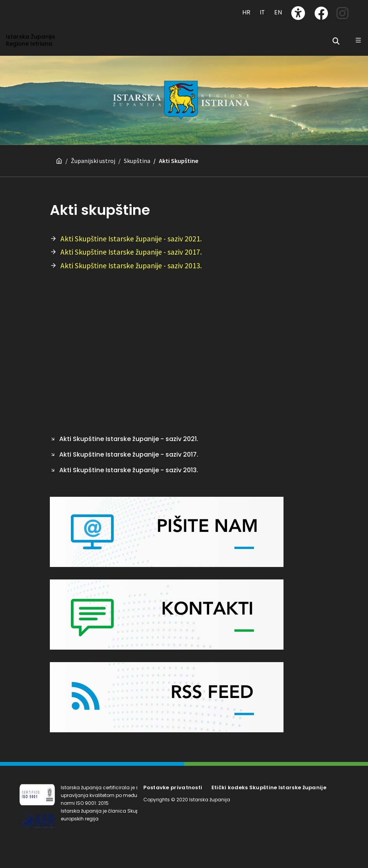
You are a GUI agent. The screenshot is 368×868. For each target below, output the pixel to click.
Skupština (137, 161)
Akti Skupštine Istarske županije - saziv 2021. (131, 239)
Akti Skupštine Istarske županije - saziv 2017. (131, 252)
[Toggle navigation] (28, 9)
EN (278, 12)
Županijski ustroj (93, 161)
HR (246, 12)
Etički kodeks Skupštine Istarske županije (269, 787)
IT (262, 12)
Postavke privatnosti (173, 787)
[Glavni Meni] (358, 40)
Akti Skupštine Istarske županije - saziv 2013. (131, 266)
